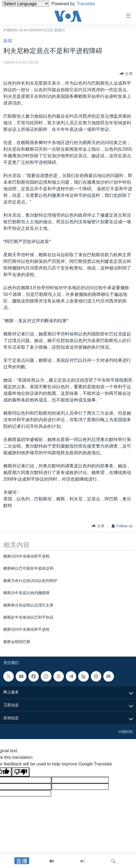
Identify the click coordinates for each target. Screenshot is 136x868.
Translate (90, 4)
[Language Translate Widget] (26, 4)
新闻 (8, 41)
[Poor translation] (21, 772)
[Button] (126, 74)
